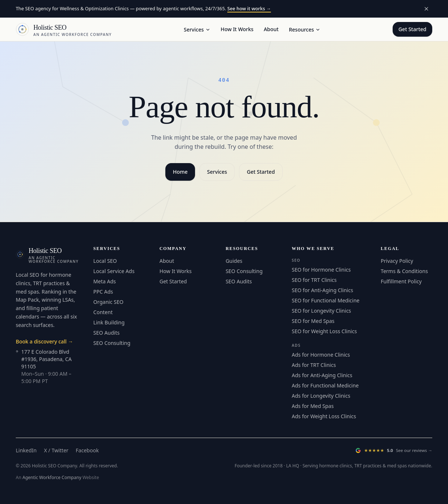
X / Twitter (56, 450)
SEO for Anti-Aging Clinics (322, 290)
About (271, 29)
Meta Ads (105, 281)
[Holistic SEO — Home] (64, 30)
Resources (305, 30)
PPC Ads (103, 292)
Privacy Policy (397, 261)
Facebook (87, 450)
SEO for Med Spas (313, 321)
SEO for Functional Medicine (326, 300)
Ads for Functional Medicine (325, 385)
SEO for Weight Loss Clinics (324, 331)
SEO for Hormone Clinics (321, 270)
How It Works (237, 29)
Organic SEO (109, 302)
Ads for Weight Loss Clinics (324, 416)
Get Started (412, 29)
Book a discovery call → (44, 341)
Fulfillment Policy (401, 281)
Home (180, 172)
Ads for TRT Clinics (314, 365)
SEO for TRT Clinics (314, 280)
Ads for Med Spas (313, 406)
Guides (234, 261)
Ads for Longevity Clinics (321, 396)
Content (103, 312)
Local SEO (105, 261)
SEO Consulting (112, 343)
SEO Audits (107, 333)
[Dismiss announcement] (426, 9)
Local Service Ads (114, 271)
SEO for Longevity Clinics (322, 311)
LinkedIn (26, 450)
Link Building (109, 322)
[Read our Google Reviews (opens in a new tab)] (394, 450)
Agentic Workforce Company (52, 477)
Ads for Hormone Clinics (321, 355)
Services (197, 30)
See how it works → (249, 8)
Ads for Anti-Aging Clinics (322, 375)
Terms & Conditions (405, 271)
